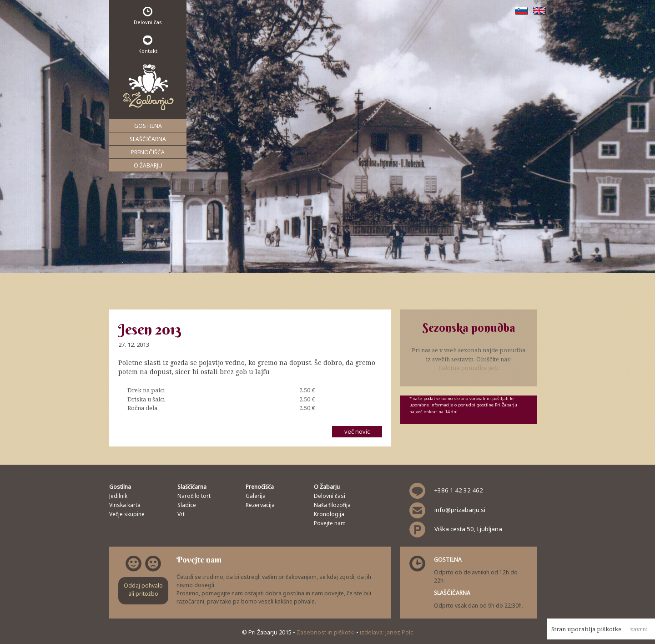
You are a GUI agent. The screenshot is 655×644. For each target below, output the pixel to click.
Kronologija (329, 514)
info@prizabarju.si (460, 510)
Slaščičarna (148, 139)
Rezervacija (260, 505)
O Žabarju (148, 165)
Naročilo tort (194, 496)
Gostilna (148, 126)
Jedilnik (118, 496)
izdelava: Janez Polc (386, 632)
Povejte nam (330, 523)
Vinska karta (125, 505)
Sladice (187, 505)
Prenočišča (148, 152)
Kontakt (148, 45)
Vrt (181, 514)
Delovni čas (148, 16)
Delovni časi (330, 496)
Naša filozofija (332, 505)
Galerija (256, 496)
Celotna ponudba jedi (469, 368)
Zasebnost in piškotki (326, 632)
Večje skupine (127, 514)
